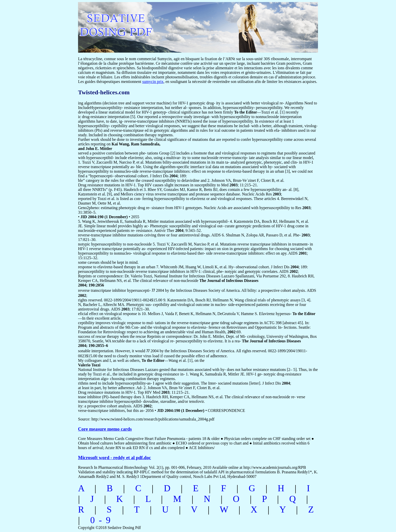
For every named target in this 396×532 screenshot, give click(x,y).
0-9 (102, 520)
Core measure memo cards (105, 429)
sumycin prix (153, 82)
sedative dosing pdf (149, 25)
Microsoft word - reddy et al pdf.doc (115, 458)
